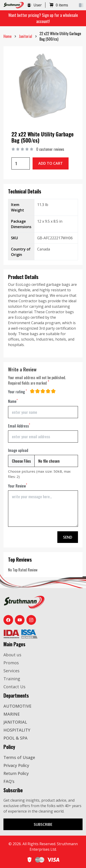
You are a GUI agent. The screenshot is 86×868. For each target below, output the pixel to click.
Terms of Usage (19, 757)
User (34, 5)
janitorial (25, 36)
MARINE (12, 714)
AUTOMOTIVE (17, 706)
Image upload (18, 450)
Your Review (18, 486)
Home (7, 36)
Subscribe (43, 824)
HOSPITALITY (17, 730)
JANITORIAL (15, 722)
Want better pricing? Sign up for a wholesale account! (43, 18)
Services (11, 671)
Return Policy (16, 773)
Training (12, 679)
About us (12, 655)
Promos (11, 663)
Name (13, 401)
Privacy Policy (16, 765)
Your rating (17, 392)
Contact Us (14, 687)
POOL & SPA (15, 738)
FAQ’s (9, 781)
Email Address (19, 426)
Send (68, 537)
